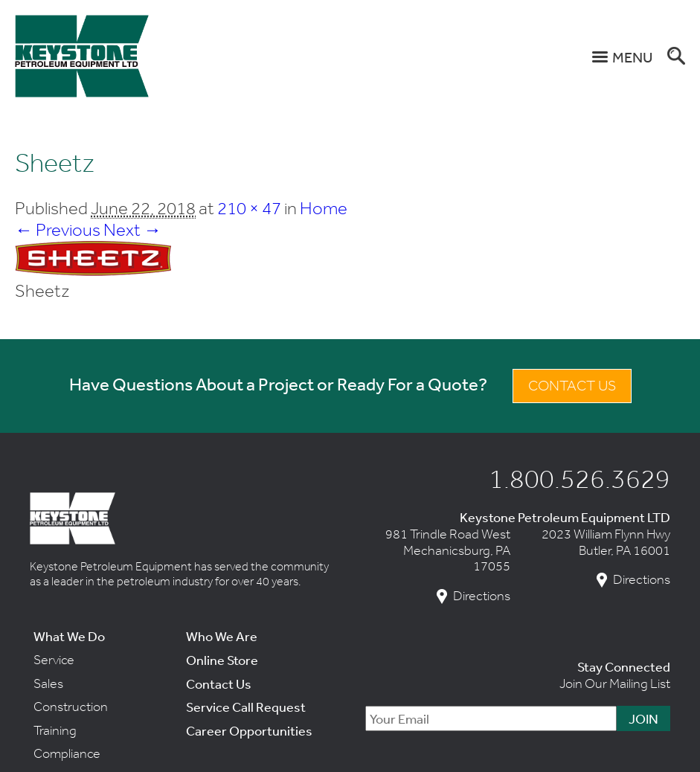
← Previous (58, 229)
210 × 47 (249, 208)
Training (55, 730)
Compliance (67, 753)
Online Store (222, 660)
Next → (132, 229)
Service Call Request (246, 707)
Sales (48, 683)
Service (54, 660)
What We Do (69, 636)
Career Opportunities (249, 730)
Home (324, 208)
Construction (71, 707)
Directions (482, 596)
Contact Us (572, 386)
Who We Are (222, 636)
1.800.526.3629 (579, 478)
